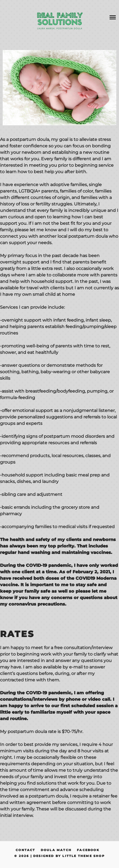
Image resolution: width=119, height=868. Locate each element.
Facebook (88, 850)
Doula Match (56, 850)
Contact (25, 850)
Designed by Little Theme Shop (69, 856)
